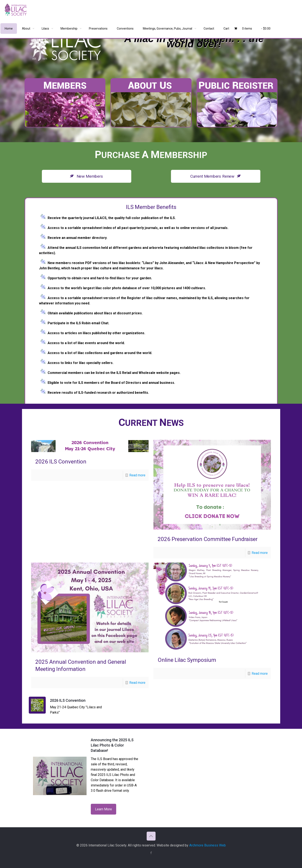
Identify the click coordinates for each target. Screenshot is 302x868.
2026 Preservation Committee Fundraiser (208, 539)
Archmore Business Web (208, 845)
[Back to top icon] (151, 836)
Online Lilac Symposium (187, 660)
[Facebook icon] (151, 853)
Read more (137, 475)
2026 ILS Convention (61, 462)
